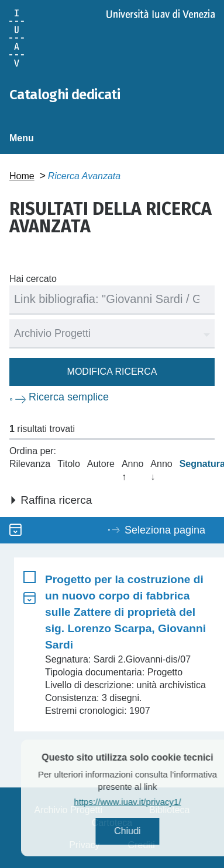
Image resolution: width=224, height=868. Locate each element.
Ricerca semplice (69, 397)
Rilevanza (30, 464)
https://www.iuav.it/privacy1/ (141, 802)
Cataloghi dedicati (65, 95)
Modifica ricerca (112, 372)
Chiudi (141, 831)
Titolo (69, 464)
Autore (101, 464)
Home (22, 176)
